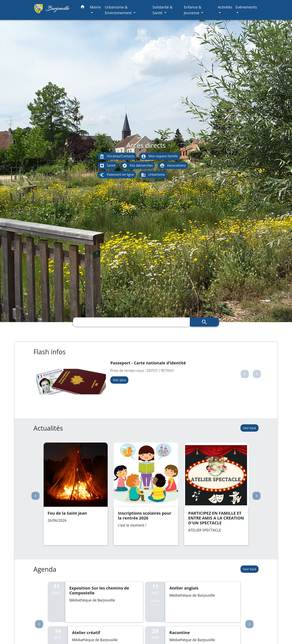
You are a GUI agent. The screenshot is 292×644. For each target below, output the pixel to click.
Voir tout (250, 428)
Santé (107, 166)
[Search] (131, 322)
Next (249, 624)
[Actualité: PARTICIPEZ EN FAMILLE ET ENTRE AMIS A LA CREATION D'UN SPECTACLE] (216, 494)
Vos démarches (137, 166)
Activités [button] (225, 7)
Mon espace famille (159, 156)
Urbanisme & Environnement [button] (119, 10)
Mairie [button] (95, 7)
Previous (39, 624)
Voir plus (119, 380)
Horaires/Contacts (117, 156)
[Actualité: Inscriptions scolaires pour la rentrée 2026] (146, 494)
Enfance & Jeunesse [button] (193, 10)
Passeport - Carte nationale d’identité (148, 363)
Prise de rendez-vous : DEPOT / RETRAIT (142, 370)
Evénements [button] (246, 7)
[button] (83, 7)
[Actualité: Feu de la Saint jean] (76, 494)
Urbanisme (153, 175)
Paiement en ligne (117, 175)
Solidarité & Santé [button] (163, 10)
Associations (173, 166)
